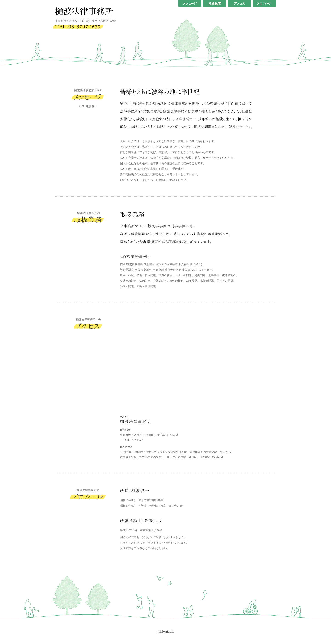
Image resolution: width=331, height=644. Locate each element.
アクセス (240, 4)
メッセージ (190, 4)
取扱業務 (215, 4)
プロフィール (264, 4)
